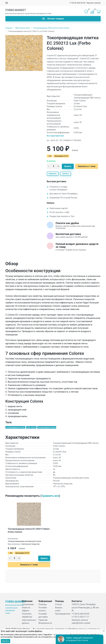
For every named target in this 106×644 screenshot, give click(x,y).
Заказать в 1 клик (87, 166)
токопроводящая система (15, 427)
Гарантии (43, 620)
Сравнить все (50, 496)
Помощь (43, 604)
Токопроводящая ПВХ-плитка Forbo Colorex (51, 28)
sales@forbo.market (81, 623)
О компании (28, 604)
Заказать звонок (94, 3)
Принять (6, 641)
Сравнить (65, 174)
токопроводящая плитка (47, 427)
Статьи (58, 604)
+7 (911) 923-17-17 (80, 617)
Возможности (45, 623)
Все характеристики (55, 136)
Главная (9, 28)
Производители (63, 614)
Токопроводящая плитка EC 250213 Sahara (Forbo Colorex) (29, 530)
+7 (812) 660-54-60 (77, 3)
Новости (26, 608)
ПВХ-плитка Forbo (23, 28)
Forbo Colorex (31, 427)
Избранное (53, 174)
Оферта (26, 611)
